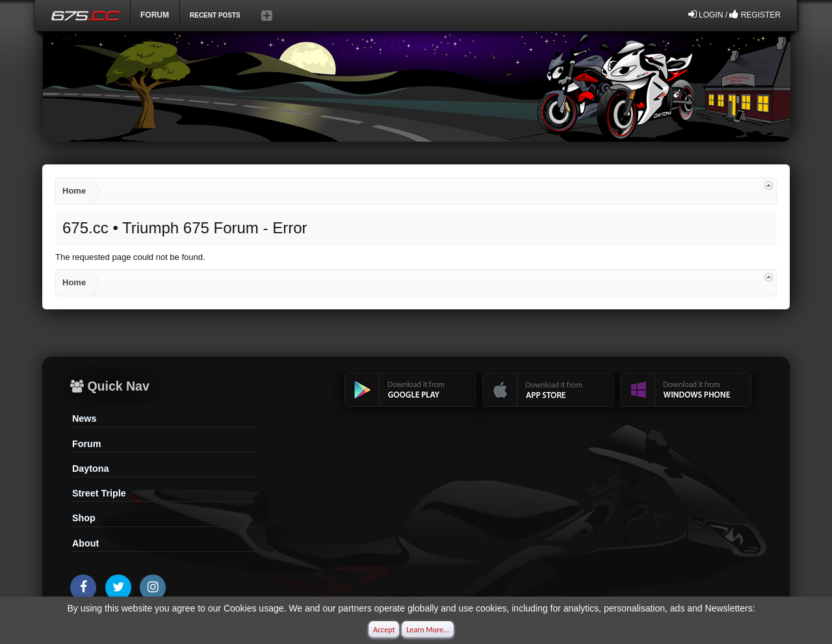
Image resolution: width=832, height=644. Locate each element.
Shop (84, 518)
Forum (155, 15)
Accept (384, 630)
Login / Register (734, 14)
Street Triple (99, 493)
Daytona (90, 469)
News (84, 419)
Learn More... (428, 630)
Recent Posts (215, 15)
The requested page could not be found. (130, 257)
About (85, 543)
